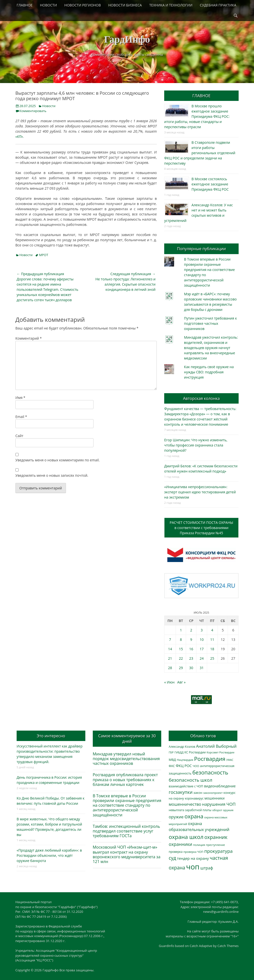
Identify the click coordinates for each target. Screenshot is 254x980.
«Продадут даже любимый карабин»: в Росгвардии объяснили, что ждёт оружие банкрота (49, 855)
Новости (49, 106)
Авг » (182, 682)
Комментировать (33, 111)
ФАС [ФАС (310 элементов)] (172, 766)
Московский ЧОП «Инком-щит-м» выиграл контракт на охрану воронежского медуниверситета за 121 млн (127, 854)
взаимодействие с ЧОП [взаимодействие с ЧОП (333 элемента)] (186, 786)
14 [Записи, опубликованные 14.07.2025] (170, 649)
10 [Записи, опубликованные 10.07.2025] (202, 639)
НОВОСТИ (48, 5)
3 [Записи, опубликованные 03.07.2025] (202, 630)
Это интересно (51, 736)
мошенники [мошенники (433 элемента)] (214, 798)
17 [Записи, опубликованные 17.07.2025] (202, 649)
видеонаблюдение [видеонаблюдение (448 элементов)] (220, 786)
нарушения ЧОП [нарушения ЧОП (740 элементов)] (219, 804)
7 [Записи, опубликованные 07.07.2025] (170, 639)
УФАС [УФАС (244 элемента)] (230, 760)
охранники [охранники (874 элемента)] (180, 844)
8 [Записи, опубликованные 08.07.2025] (181, 639)
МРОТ (44, 255)
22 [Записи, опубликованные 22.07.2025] (181, 658)
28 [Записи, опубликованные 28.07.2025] (170, 668)
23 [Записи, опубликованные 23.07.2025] (191, 658)
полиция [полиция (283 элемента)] (199, 845)
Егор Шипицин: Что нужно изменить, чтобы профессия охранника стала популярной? (196, 445)
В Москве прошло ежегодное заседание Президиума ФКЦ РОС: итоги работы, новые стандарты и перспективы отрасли (197, 116)
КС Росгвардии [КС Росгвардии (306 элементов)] (195, 752)
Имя (20, 398)
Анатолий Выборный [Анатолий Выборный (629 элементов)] (216, 746)
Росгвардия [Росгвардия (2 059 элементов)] (210, 759)
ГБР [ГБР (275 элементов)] (171, 752)
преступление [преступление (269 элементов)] (216, 845)
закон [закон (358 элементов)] (198, 793)
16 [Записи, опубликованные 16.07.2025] (191, 649)
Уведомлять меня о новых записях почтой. (52, 475)
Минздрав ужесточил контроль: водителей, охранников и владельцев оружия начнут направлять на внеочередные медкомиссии (211, 348)
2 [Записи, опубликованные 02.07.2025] (191, 630)
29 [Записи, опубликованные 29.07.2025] (181, 668)
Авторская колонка (201, 398)
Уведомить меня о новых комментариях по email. (58, 460)
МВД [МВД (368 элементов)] (172, 760)
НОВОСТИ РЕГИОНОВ (82, 5)
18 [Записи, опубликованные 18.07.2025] (212, 649)
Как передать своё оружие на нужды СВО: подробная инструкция (209, 372)
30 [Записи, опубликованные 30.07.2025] (191, 668)
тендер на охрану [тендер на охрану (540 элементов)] (193, 858)
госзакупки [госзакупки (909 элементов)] (181, 792)
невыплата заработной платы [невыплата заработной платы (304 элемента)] (190, 810)
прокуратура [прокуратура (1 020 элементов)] (218, 851)
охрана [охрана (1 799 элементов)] (194, 816)
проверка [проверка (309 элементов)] (176, 852)
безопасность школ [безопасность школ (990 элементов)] (190, 780)
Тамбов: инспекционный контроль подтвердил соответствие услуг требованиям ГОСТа (127, 831)
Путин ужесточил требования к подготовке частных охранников (210, 323)
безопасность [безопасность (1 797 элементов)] (210, 772)
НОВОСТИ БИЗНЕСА (125, 5)
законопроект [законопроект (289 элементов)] (213, 793)
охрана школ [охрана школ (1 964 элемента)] (186, 837)
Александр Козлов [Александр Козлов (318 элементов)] (182, 747)
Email (21, 417)
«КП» (19, 136)
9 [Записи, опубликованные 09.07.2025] (191, 639)
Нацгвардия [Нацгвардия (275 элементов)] (185, 760)
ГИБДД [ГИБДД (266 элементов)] (179, 752)
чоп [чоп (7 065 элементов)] (193, 867)
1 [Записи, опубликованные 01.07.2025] (181, 630)
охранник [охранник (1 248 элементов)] (216, 837)
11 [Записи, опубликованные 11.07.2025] (212, 639)
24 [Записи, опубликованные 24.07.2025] (202, 658)
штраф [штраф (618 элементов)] (207, 868)
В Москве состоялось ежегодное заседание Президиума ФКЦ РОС (210, 184)
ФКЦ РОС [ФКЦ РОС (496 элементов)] (184, 766)
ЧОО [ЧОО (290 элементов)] (196, 766)
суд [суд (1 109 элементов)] (172, 858)
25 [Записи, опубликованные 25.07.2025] (212, 658)
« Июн (169, 682)
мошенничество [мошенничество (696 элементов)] (185, 804)
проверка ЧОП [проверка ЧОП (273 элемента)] (193, 852)
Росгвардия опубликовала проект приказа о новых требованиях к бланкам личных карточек (125, 779)
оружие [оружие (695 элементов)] (176, 817)
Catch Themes (228, 946)
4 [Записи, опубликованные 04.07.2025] (212, 630)
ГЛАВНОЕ (25, 5)
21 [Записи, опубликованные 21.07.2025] (170, 658)
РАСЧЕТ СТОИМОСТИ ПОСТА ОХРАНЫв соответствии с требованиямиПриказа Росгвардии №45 (201, 528)
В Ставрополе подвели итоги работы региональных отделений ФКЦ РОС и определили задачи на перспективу (200, 153)
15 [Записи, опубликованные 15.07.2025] (181, 649)
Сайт (19, 436)
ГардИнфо (127, 39)
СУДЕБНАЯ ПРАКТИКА (218, 5)
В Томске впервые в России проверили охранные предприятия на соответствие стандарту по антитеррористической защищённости (127, 805)
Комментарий (29, 338)
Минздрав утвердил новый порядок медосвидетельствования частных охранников (126, 759)
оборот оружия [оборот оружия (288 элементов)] (223, 810)
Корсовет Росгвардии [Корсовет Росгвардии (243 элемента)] (221, 752)
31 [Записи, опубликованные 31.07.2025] (202, 668)
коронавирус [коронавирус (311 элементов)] (194, 798)
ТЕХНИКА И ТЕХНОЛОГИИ (171, 5)
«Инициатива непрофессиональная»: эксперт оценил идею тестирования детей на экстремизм (200, 492)
